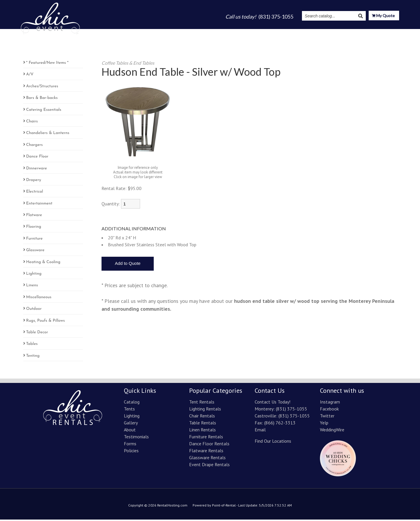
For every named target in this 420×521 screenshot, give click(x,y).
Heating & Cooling (43, 264)
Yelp (324, 424)
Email (260, 431)
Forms (130, 445)
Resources (361, 32)
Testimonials (298, 32)
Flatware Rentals (206, 452)
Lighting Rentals (205, 410)
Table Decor (37, 334)
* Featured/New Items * (47, 64)
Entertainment (39, 205)
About (271, 32)
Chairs (32, 123)
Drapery (34, 181)
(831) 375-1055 (292, 410)
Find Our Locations (273, 442)
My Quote (383, 16)
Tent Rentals (202, 403)
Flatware (34, 217)
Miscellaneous (39, 299)
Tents (205, 32)
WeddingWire (332, 431)
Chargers (34, 146)
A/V (30, 76)
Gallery (250, 32)
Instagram (330, 32)
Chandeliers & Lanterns (48, 134)
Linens (32, 287)
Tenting (33, 357)
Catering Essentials (44, 111)
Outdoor (34, 310)
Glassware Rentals (207, 459)
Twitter (327, 417)
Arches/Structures (42, 88)
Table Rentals (203, 424)
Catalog (184, 32)
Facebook (329, 410)
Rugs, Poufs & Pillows (45, 322)
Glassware (35, 252)
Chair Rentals (202, 417)
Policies (131, 452)
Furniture (34, 240)
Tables (32, 345)
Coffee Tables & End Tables (128, 64)
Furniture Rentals (206, 438)
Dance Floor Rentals (209, 445)
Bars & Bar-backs (42, 99)
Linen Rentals (202, 431)
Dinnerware (37, 170)
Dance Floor (37, 158)
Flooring (34, 228)
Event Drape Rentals (209, 466)
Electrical (35, 193)
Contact (390, 32)
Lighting (227, 32)
